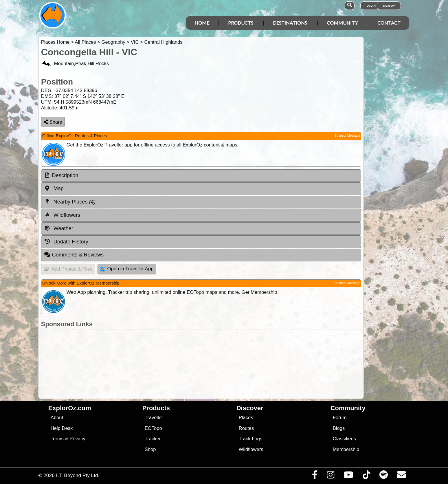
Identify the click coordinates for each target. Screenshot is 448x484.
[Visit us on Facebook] (315, 476)
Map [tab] (54, 188)
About (57, 418)
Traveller (154, 418)
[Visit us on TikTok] (366, 476)
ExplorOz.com (70, 408)
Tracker (153, 439)
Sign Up (389, 6)
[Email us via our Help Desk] (401, 476)
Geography (113, 42)
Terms (57, 439)
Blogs (339, 428)
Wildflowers (251, 449)
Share (53, 122)
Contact (389, 23)
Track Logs (251, 439)
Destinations (290, 23)
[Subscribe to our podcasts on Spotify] (383, 476)
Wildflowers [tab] (62, 215)
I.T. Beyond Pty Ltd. (78, 475)
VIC (135, 42)
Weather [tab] (59, 228)
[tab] (201, 176)
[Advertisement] (229, 363)
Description (65, 175)
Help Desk (62, 428)
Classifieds (344, 439)
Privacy (77, 439)
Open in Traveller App (127, 269)
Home (202, 23)
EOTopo (153, 428)
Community (342, 23)
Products (241, 23)
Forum (340, 418)
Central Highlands (163, 42)
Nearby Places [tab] (70, 202)
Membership (346, 449)
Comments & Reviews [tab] (74, 255)
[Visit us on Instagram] (330, 476)
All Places (86, 42)
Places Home (55, 42)
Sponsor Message (347, 135)
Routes (246, 428)
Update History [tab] (66, 241)
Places (246, 418)
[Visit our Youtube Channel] (348, 476)
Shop (150, 449)
